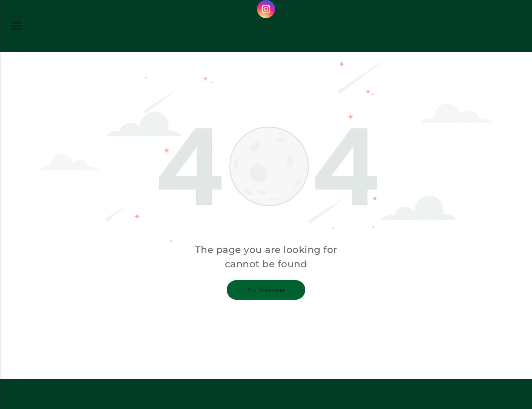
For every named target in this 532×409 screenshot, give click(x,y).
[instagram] (266, 10)
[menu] (17, 26)
